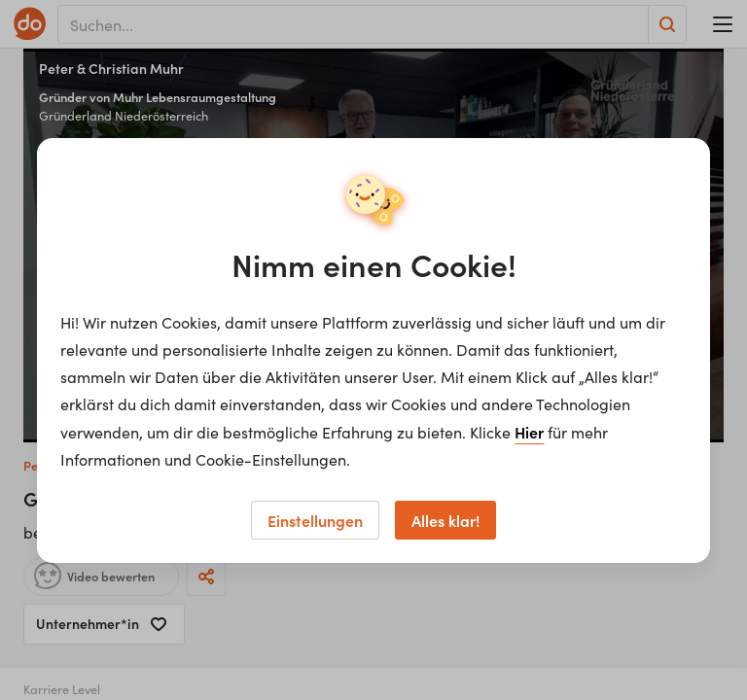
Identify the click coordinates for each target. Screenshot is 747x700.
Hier (529, 432)
